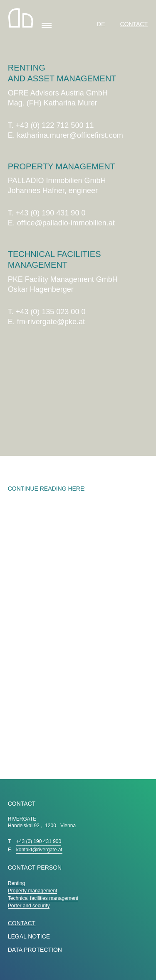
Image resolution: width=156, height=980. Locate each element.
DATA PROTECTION (35, 950)
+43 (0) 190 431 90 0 (51, 213)
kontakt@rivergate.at (39, 850)
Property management (33, 891)
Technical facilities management (43, 898)
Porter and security (29, 906)
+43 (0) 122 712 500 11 (55, 125)
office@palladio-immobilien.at (66, 223)
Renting (16, 883)
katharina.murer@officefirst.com (70, 135)
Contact (134, 24)
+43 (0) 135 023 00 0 (51, 312)
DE (102, 24)
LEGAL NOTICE (29, 936)
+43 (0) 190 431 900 (39, 841)
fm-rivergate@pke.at (51, 322)
